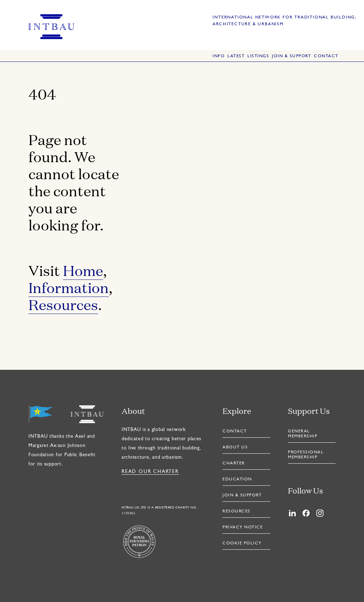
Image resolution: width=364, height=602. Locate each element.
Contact (326, 56)
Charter (234, 463)
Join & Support (291, 56)
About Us (235, 447)
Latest (236, 56)
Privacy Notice (243, 527)
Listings (258, 56)
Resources (63, 304)
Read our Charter (150, 472)
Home (83, 270)
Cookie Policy (242, 543)
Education (237, 479)
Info (219, 56)
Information (69, 287)
